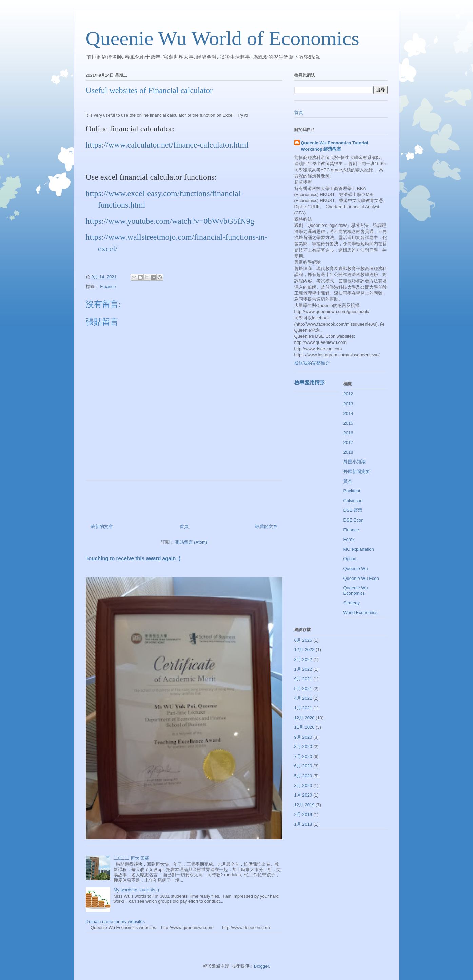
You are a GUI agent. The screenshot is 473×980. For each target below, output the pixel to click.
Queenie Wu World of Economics (223, 38)
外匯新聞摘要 (357, 472)
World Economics (361, 613)
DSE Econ (354, 520)
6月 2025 (303, 640)
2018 (348, 452)
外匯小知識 (354, 462)
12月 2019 (304, 805)
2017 (348, 442)
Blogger (261, 966)
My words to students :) (136, 890)
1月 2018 (303, 824)
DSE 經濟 (353, 510)
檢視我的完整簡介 (312, 363)
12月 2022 (304, 650)
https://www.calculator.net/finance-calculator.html (167, 145)
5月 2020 (303, 776)
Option (350, 559)
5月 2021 (303, 689)
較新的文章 (102, 526)
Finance (108, 286)
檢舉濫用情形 (310, 382)
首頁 (184, 526)
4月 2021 (303, 698)
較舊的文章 (266, 526)
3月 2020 (303, 786)
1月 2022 (303, 669)
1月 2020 (303, 795)
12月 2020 (304, 718)
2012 (348, 394)
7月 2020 (303, 756)
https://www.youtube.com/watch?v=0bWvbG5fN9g (170, 221)
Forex (349, 539)
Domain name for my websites (115, 922)
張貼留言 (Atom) (191, 542)
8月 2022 (303, 659)
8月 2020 (303, 747)
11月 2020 (304, 727)
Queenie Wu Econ (361, 578)
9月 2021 (303, 679)
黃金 (348, 481)
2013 (348, 404)
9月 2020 (303, 737)
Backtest (352, 491)
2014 (348, 414)
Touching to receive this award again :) (133, 558)
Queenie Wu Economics (356, 591)
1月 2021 (303, 708)
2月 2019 (303, 814)
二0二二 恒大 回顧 (131, 858)
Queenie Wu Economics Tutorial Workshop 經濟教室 (335, 146)
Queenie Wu (356, 569)
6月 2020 (303, 766)
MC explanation (359, 549)
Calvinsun (353, 501)
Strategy (352, 603)
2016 (348, 433)
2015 (348, 423)
